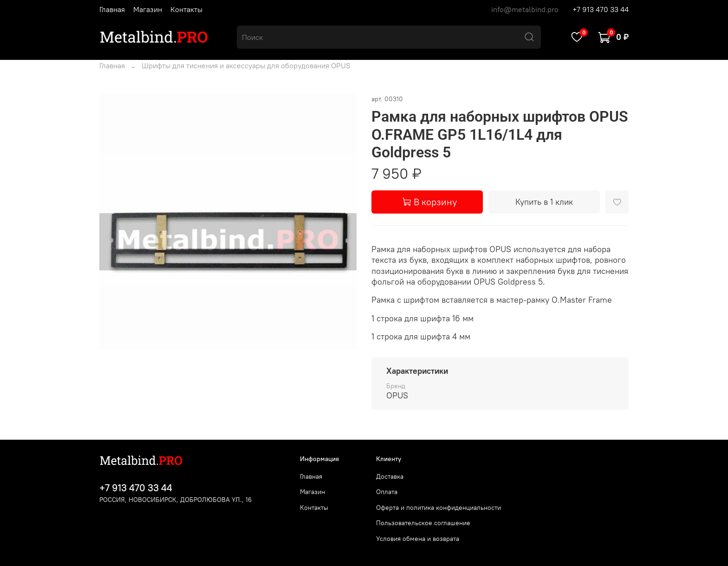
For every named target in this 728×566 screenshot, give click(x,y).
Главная (112, 9)
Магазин (148, 9)
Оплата (387, 492)
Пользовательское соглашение (423, 523)
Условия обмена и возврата (418, 539)
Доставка (390, 476)
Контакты (186, 9)
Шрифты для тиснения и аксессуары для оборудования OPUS (246, 65)
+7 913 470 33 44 (601, 9)
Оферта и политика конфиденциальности (439, 507)
